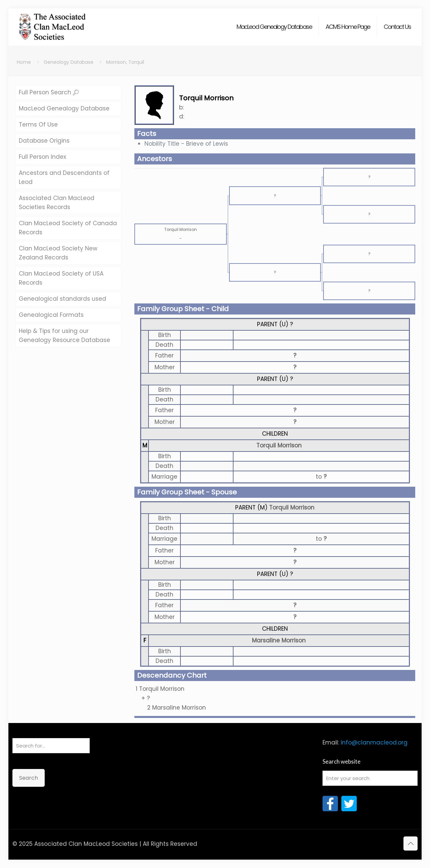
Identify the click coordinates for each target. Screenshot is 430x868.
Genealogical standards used (62, 299)
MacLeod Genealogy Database (64, 108)
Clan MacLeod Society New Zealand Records (58, 253)
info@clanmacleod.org (374, 742)
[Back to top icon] (411, 843)
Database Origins (44, 141)
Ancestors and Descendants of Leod (64, 177)
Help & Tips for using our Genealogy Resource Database (64, 335)
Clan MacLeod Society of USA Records (61, 278)
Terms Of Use (38, 125)
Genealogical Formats (51, 315)
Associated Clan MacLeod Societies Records (57, 203)
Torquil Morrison (279, 445)
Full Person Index (42, 157)
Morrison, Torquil (125, 62)
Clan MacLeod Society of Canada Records (68, 228)
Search (29, 778)
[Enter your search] (370, 778)
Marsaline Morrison (279, 640)
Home (24, 62)
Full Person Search (49, 92)
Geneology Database (69, 62)
